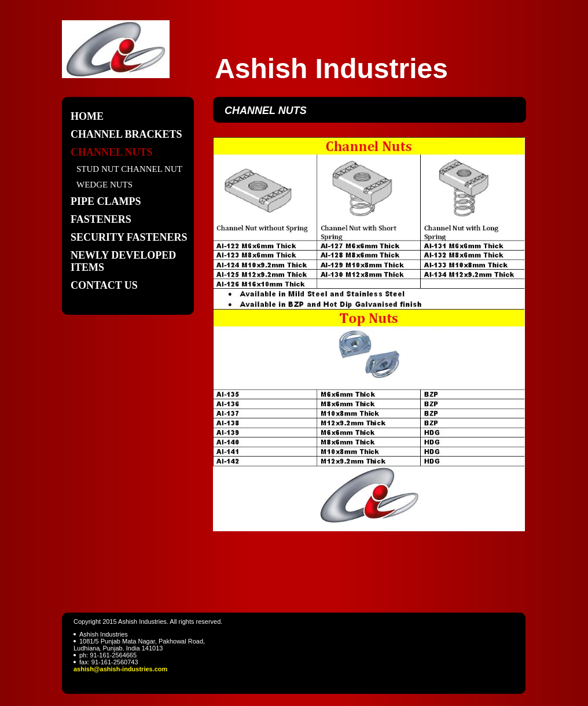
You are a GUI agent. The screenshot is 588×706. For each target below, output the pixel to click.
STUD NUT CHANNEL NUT (129, 169)
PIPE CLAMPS (106, 201)
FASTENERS (101, 219)
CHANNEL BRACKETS (126, 134)
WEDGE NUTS (104, 185)
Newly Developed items (123, 261)
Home (87, 116)
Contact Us (104, 285)
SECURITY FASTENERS (129, 237)
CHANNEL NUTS (112, 152)
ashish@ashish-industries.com (120, 669)
